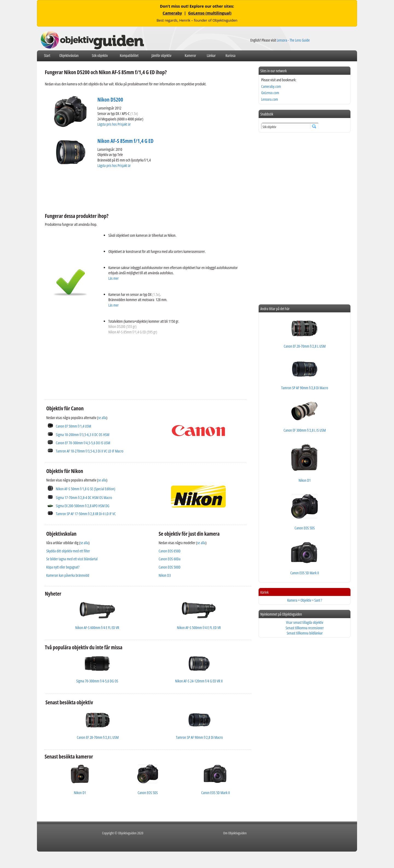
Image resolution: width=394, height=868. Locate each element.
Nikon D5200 (110, 100)
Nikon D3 (165, 575)
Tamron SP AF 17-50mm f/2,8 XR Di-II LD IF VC (86, 514)
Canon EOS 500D (170, 567)
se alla (102, 418)
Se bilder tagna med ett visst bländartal (72, 559)
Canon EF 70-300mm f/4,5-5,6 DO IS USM (83, 443)
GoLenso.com (270, 93)
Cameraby (172, 13)
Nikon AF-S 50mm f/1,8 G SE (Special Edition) (86, 489)
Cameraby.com (271, 86)
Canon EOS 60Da (170, 559)
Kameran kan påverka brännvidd (68, 575)
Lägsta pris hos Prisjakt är (114, 124)
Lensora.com (270, 99)
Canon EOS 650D (170, 551)
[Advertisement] (144, 190)
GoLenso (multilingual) (210, 13)
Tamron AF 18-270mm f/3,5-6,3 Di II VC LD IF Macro (90, 451)
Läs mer (114, 278)
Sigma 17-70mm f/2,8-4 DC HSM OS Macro (84, 498)
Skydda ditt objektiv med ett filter (68, 551)
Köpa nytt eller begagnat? (63, 567)
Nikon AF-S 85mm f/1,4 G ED (125, 141)
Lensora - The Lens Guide (293, 40)
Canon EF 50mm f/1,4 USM (73, 426)
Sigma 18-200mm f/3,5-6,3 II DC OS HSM (83, 435)
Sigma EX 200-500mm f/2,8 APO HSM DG (83, 506)
